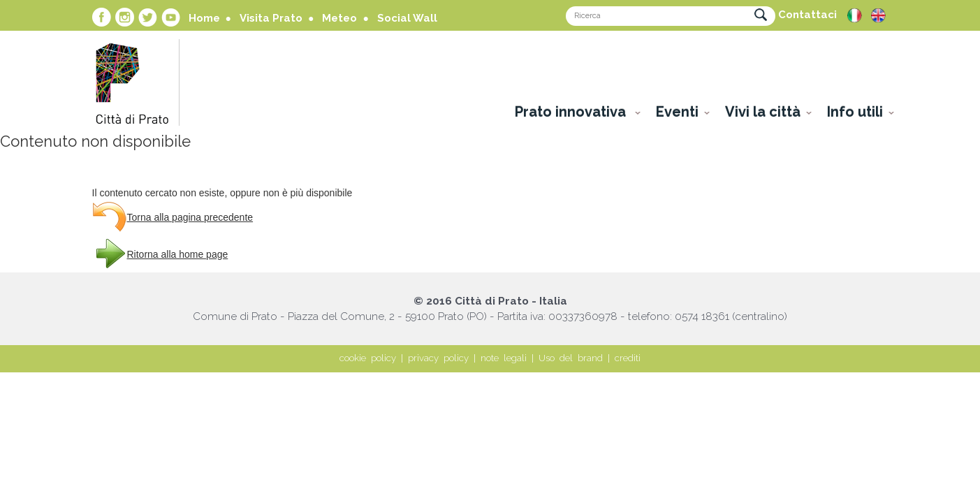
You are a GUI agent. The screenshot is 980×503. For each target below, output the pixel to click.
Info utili (855, 112)
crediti (628, 358)
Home (204, 18)
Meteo (339, 18)
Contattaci (807, 15)
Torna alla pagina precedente (190, 217)
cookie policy (368, 358)
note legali (504, 358)
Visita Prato (271, 18)
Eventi (677, 112)
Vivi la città (763, 112)
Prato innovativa (572, 112)
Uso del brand (571, 358)
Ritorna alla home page (178, 254)
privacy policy (438, 358)
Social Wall (407, 18)
